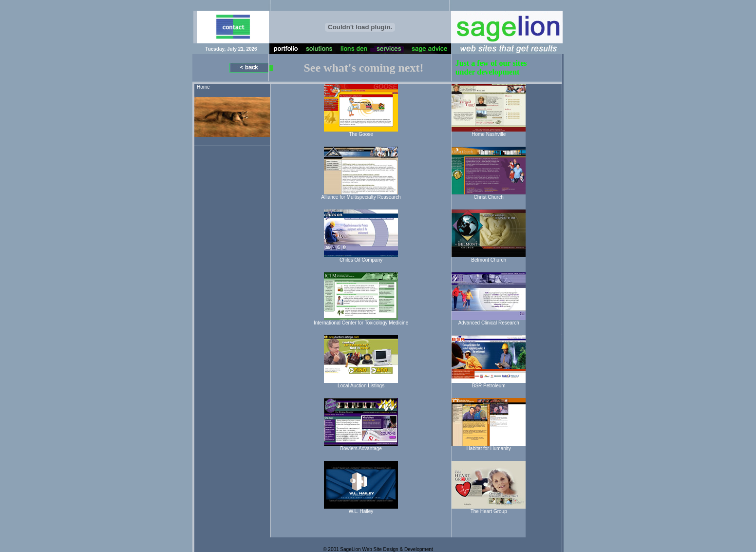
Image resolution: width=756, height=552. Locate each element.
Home (203, 87)
